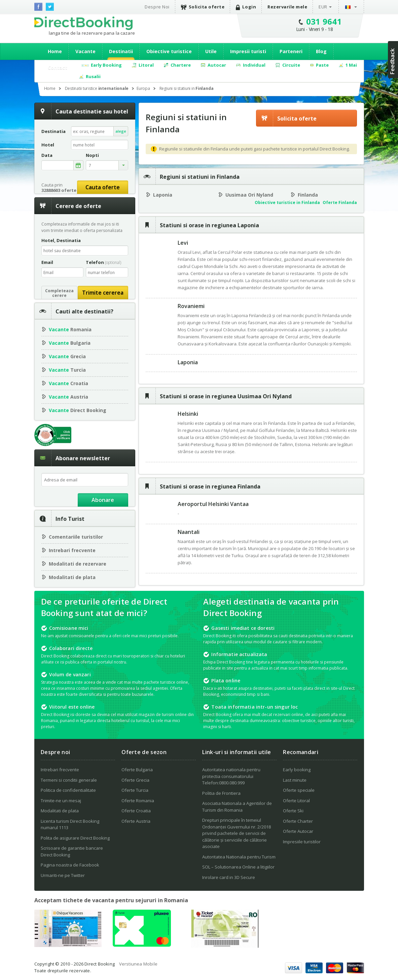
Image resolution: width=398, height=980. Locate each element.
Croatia (68, 383)
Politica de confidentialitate (68, 790)
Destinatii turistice (97, 88)
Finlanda (308, 195)
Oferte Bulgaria (137, 770)
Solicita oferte (203, 7)
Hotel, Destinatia (61, 240)
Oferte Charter (298, 821)
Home (55, 51)
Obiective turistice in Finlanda (287, 202)
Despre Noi (157, 7)
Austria (68, 397)
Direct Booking (83, 23)
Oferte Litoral (296, 801)
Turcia (67, 370)
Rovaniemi (191, 306)
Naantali (189, 532)
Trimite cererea (103, 293)
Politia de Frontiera (221, 793)
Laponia (163, 195)
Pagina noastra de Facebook (70, 865)
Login (246, 7)
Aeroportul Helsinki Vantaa (213, 504)
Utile (211, 51)
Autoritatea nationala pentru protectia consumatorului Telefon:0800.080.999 (231, 776)
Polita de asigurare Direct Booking (75, 838)
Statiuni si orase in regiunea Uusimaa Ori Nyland (226, 396)
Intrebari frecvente (72, 550)
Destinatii (121, 51)
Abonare (103, 500)
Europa (143, 88)
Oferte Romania (138, 801)
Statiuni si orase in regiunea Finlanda (210, 486)
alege (121, 131)
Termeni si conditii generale (69, 780)
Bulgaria (70, 343)
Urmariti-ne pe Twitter (63, 875)
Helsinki (188, 414)
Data (47, 155)
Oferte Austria (136, 821)
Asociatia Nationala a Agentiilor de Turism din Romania (237, 807)
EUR (323, 7)
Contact (58, 67)
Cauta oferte (103, 187)
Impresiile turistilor (302, 842)
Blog (321, 51)
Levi (183, 243)
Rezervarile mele (287, 7)
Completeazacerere (59, 293)
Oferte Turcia (135, 790)
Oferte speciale (299, 790)
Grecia (67, 356)
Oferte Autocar (298, 831)
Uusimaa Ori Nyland (249, 195)
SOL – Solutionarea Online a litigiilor (238, 867)
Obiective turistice (169, 51)
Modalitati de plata (72, 577)
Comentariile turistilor (76, 537)
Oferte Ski (293, 811)
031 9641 (324, 21)
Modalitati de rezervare (78, 564)
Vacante (85, 51)
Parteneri (291, 51)
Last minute (295, 780)
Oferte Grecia (135, 780)
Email (47, 262)
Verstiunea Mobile (138, 964)
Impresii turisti (248, 51)
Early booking (297, 770)
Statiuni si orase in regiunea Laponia (209, 225)
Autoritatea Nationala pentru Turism (239, 857)
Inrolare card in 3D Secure (229, 877)
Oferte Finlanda (340, 202)
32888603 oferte (59, 190)
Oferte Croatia (136, 811)
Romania (70, 329)
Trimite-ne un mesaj (61, 801)
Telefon (103, 262)
